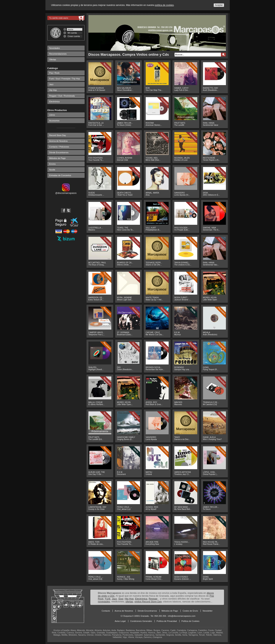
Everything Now (152, 544)
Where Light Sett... (125, 300)
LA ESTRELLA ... (96, 228)
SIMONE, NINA (210, 228)
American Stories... (154, 125)
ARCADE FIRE (152, 542)
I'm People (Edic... (182, 230)
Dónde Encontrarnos (59, 152)
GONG (206, 367)
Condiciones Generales (141, 621)
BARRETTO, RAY (211, 88)
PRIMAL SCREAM (154, 577)
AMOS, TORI (94, 542)
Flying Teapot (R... (211, 370)
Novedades (55, 48)
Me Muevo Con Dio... (155, 335)
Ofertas (53, 60)
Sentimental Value (211, 125)
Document (121, 474)
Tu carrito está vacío (59, 18)
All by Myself (151, 509)
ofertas (129, 602)
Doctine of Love (181, 160)
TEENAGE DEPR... (154, 263)
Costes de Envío (190, 611)
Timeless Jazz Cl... (182, 474)
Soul (121, 599)
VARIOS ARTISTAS (183, 472)
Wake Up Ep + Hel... (154, 300)
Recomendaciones (58, 54)
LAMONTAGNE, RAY (97, 507)
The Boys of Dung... (97, 265)
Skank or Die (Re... (154, 265)
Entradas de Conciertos (60, 175)
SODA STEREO (181, 577)
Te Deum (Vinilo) (124, 125)
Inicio (71, 29)
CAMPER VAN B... (96, 332)
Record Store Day (58, 135)
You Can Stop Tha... (154, 90)
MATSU (149, 472)
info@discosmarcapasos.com (182, 616)
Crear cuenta (74, 36)
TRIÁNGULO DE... (211, 402)
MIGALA (207, 332)
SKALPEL (93, 367)
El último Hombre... (97, 404)
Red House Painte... (212, 544)
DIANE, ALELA (209, 437)
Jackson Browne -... (183, 300)
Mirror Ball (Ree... (153, 160)
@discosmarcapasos (66, 192)
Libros (52, 115)
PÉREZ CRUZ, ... (125, 507)
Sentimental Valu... (211, 265)
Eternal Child (123, 160)
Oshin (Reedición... (125, 370)
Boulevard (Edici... (125, 335)
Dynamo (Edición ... (183, 579)
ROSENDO (179, 367)
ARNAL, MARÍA (152, 193)
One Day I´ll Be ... (96, 474)
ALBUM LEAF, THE (97, 472)
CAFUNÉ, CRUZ (153, 332)
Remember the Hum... (155, 370)
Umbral (149, 474)
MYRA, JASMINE (125, 298)
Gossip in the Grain (97, 509)
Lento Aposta (151, 439)
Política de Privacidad (167, 621)
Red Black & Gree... (154, 404)
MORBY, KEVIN (210, 298)
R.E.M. (177, 332)
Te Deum (207, 509)
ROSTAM (150, 123)
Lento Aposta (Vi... (182, 195)
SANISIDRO (180, 193)
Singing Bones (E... (125, 439)
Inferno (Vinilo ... (124, 265)
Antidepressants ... (96, 195)
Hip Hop (53, 90)
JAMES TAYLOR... (125, 123)
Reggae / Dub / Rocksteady (62, 96)
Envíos (53, 164)
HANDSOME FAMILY (126, 437)
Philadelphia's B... (153, 230)
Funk (108, 599)
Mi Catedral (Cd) (210, 404)
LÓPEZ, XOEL (209, 472)
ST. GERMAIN (123, 332)
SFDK (206, 193)
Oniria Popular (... (210, 474)
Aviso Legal (120, 621)
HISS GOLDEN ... (182, 228)
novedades (104, 602)
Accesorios (54, 121)
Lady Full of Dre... (182, 90)
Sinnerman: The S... (212, 230)
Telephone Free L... (97, 335)
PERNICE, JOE (124, 577)
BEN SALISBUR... (125, 88)
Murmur (178, 335)
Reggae (153, 599)
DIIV (119, 367)
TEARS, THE (123, 228)
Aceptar (219, 5)
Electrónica (54, 102)
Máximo (92, 230)
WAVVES (178, 402)
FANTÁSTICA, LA (96, 123)
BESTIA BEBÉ (209, 158)
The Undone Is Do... (183, 265)
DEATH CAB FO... (125, 193)
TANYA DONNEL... (182, 263)
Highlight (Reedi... (96, 370)
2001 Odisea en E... (211, 195)
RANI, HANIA (209, 123)
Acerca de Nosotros (59, 141)
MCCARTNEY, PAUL (97, 263)
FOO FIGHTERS (96, 158)
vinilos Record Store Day (148, 602)
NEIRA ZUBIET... (182, 298)
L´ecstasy (178, 544)
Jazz (51, 84)
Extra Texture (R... (96, 300)
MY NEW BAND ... (182, 507)
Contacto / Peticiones (59, 147)
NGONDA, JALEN (182, 158)
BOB (148, 88)
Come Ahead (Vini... (154, 579)
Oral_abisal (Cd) (95, 579)
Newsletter (208, 611)
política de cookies (164, 5)
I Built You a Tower (125, 195)
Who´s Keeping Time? (212, 439)
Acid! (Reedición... (211, 90)
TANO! (177, 437)
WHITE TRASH (152, 298)
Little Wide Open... (125, 404)
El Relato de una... (96, 544)
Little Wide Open (210, 300)
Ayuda (52, 170)
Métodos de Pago (57, 158)
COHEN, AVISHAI (125, 158)
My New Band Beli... (183, 509)
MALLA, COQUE (96, 402)
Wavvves (178, 404)
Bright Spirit (208, 579)
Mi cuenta (72, 33)
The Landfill (179, 125)
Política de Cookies (190, 621)
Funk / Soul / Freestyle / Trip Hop (65, 79)
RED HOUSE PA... (211, 542)
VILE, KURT (151, 228)
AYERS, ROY (151, 402)
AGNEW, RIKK (152, 507)
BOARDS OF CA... (125, 263)
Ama (148, 195)
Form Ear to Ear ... (96, 125)
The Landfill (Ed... (96, 439)
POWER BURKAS (96, 88)
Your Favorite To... (96, 160)
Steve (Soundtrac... (125, 90)
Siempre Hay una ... (183, 370)
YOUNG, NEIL (152, 158)
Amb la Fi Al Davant (97, 90)
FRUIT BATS (180, 123)
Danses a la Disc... (182, 439)
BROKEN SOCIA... (154, 367)
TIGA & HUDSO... (182, 542)
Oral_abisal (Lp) (124, 509)
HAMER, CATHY (182, 88)
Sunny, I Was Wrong (126, 579)
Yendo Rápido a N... (212, 160)
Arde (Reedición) (210, 335)
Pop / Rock (54, 73)
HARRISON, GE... (96, 298)
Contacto (106, 611)
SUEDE (92, 193)
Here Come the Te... (126, 230)
